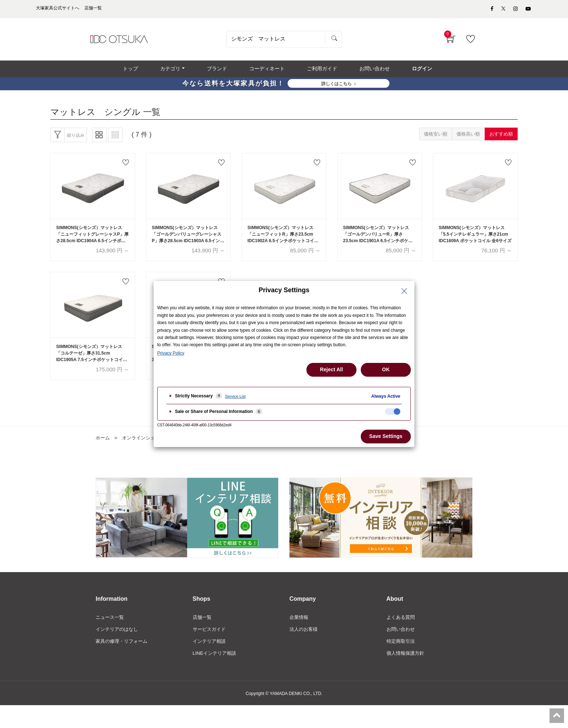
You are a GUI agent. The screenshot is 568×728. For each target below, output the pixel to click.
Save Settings (386, 436)
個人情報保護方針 (407, 662)
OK (386, 369)
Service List (235, 396)
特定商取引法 (402, 650)
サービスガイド (210, 637)
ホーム (103, 445)
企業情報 (300, 625)
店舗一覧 (203, 625)
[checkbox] (393, 411)
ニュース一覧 (111, 625)
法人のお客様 (305, 637)
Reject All (331, 369)
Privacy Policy (171, 353)
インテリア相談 (210, 650)
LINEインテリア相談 (216, 662)
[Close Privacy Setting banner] (404, 291)
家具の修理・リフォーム (124, 650)
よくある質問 (402, 625)
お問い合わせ (402, 637)
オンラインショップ (146, 445)
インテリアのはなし (118, 637)
